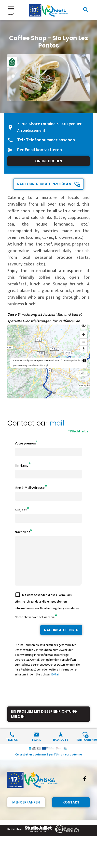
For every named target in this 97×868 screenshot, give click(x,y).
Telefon (12, 748)
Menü (11, 10)
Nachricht (22, 532)
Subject (21, 510)
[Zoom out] (84, 342)
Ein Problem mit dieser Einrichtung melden (44, 723)
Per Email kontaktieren (40, 150)
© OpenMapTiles (69, 360)
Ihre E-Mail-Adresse (30, 488)
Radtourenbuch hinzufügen (44, 184)
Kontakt (71, 811)
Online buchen (49, 161)
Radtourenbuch (85, 748)
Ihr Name (22, 466)
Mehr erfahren (26, 811)
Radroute (61, 748)
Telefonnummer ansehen (50, 140)
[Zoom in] (84, 335)
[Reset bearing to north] (84, 349)
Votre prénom (25, 443)
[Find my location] (84, 325)
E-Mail (55, 683)
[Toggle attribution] (84, 360)
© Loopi (44, 365)
